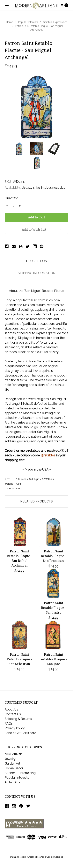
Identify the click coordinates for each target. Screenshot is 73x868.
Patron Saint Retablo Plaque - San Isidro (54, 608)
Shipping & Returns (18, 719)
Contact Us (13, 714)
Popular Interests (28, 22)
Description (37, 261)
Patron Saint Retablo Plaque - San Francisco (54, 556)
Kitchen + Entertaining (20, 773)
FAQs (9, 724)
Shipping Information (37, 273)
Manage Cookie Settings (50, 857)
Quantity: (11, 198)
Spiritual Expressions (55, 22)
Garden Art (12, 763)
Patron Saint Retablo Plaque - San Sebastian (19, 659)
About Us (11, 709)
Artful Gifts (12, 782)
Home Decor (14, 768)
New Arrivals (14, 754)
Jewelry (10, 759)
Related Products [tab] (36, 501)
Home (10, 22)
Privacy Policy (15, 728)
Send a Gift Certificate (20, 733)
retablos (34, 451)
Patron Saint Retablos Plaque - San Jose (54, 659)
